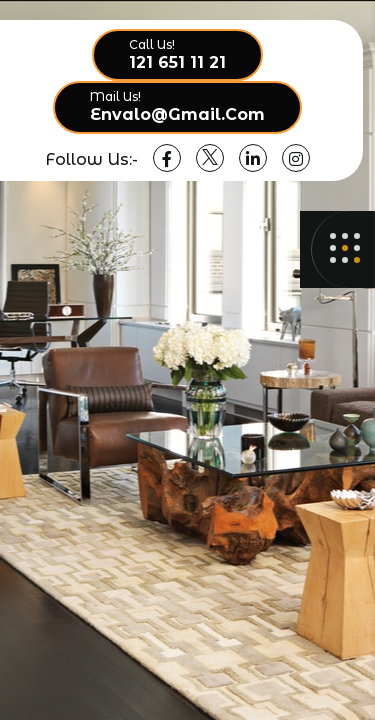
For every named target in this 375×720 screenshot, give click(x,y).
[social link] (167, 158)
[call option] (177, 55)
